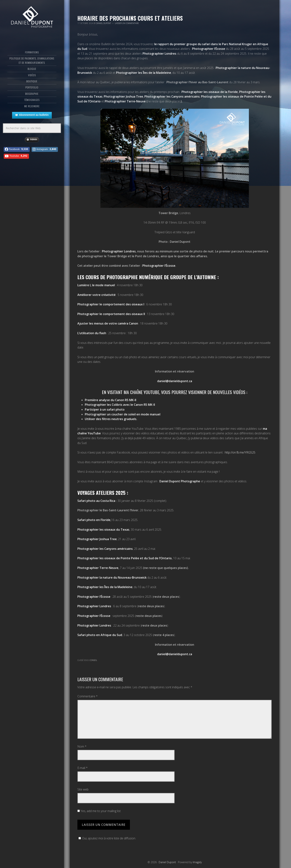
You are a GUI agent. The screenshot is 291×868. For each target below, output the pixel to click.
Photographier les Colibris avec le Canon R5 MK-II (120, 405)
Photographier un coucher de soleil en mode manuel (123, 414)
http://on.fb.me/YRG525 (240, 452)
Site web (83, 789)
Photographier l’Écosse (209, 49)
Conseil (93, 660)
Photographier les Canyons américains (105, 549)
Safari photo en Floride (94, 520)
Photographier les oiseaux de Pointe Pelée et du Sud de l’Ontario (125, 558)
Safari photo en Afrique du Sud (100, 635)
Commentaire (88, 696)
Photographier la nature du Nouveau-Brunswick (112, 577)
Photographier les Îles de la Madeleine (144, 73)
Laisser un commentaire (127, 23)
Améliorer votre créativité (97, 295)
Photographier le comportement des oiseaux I (111, 304)
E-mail (82, 768)
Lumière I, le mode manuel (96, 285)
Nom (82, 746)
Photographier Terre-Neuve (125, 101)
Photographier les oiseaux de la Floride (210, 92)
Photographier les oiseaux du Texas (103, 530)
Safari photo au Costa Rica (96, 501)
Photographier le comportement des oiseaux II (111, 314)
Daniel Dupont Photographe (180, 481)
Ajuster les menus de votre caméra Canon (108, 323)
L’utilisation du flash (92, 333)
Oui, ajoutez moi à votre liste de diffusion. (107, 838)
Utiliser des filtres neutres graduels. (111, 419)
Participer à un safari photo (105, 409)
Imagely (197, 862)
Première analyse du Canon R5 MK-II (111, 400)
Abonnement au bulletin (32, 115)
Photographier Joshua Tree (97, 539)
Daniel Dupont (32, 18)
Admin (32, 140)
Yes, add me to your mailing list (99, 811)
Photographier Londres (159, 54)
